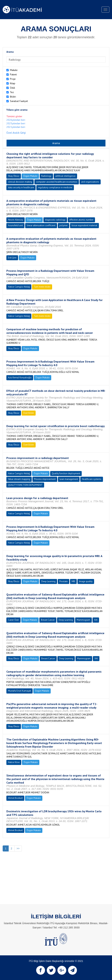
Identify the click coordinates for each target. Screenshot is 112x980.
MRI (73, 581)
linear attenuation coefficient (41, 225)
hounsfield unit (15, 225)
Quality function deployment (66, 473)
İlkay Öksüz (14, 176)
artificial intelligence (65, 176)
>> (18, 848)
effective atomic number (81, 220)
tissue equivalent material (84, 225)
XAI (96, 620)
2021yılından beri (16, 127)
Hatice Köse (14, 762)
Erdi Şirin (12, 258)
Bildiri (13, 97)
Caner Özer (13, 620)
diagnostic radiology (55, 220)
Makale (14, 70)
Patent (13, 74)
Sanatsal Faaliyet (19, 101)
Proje (13, 79)
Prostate (64, 581)
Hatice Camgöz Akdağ (19, 287)
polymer (64, 225)
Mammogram (83, 620)
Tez (12, 92)
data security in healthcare (21, 187)
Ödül (12, 88)
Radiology (46, 176)
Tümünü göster (14, 116)
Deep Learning (48, 581)
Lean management (69, 479)
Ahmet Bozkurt (15, 798)
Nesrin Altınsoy (16, 220)
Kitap (13, 83)
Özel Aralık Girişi (16, 133)
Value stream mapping (19, 479)
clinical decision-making (20, 182)
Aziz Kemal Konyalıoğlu (20, 378)
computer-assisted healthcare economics (57, 182)
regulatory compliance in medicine (55, 187)
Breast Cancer (48, 620)
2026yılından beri (16, 120)
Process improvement (45, 479)
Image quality (86, 581)
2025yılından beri (16, 123)
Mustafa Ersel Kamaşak (19, 691)
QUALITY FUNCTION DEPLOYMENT (25, 485)
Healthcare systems (92, 479)
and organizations (90, 182)
